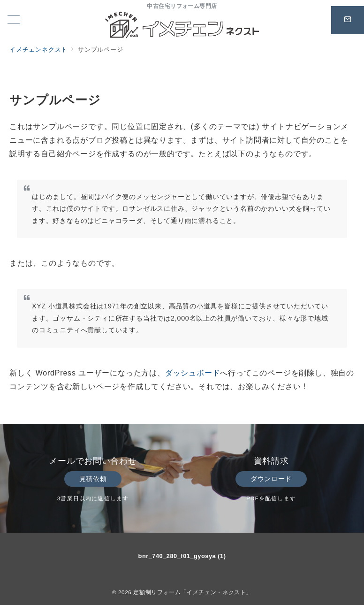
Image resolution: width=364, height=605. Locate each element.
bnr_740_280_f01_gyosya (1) (182, 556)
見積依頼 (93, 479)
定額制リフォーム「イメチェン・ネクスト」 (193, 592)
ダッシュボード (193, 373)
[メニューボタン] (14, 20)
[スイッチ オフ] (348, 20)
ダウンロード (271, 479)
